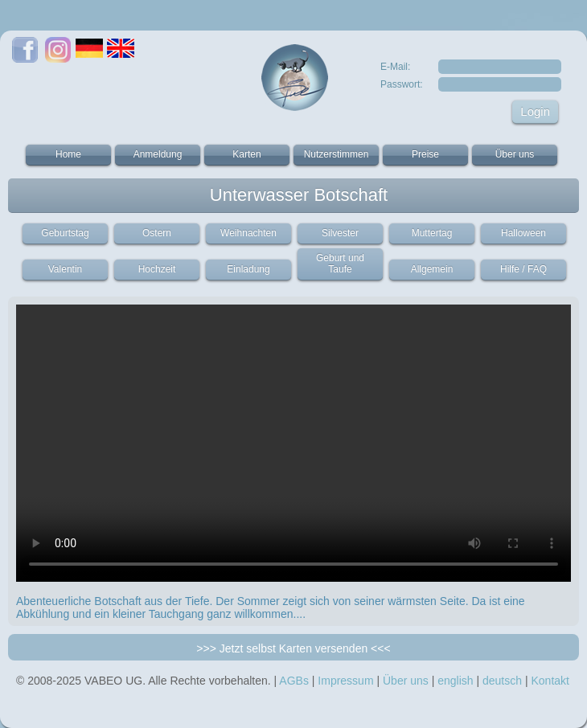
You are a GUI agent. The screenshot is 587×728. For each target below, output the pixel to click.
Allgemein (432, 269)
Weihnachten (248, 233)
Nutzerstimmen (337, 154)
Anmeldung (158, 154)
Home (68, 154)
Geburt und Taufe (340, 264)
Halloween (523, 233)
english (455, 681)
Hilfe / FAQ (523, 269)
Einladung (248, 269)
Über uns (515, 154)
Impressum (345, 681)
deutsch (502, 681)
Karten (246, 154)
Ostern (157, 233)
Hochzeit (157, 269)
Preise (425, 154)
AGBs (294, 681)
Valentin (65, 269)
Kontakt (550, 681)
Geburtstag (65, 233)
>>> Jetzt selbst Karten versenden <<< (293, 648)
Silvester (340, 233)
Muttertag (432, 233)
